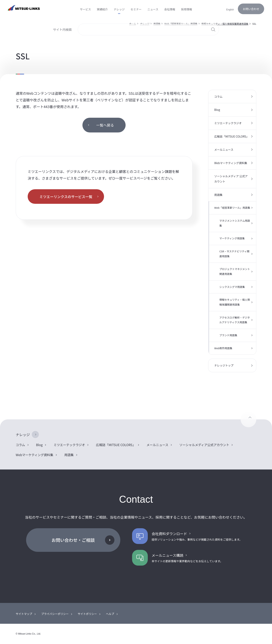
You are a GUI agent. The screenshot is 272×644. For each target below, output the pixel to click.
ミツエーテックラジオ (228, 123)
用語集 (218, 195)
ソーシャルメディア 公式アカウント (231, 179)
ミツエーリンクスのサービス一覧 (66, 197)
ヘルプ (110, 614)
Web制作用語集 (223, 348)
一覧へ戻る (105, 125)
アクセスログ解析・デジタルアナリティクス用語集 (235, 320)
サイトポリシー (87, 614)
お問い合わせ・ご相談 (73, 540)
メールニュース (224, 150)
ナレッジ (23, 435)
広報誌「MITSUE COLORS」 (232, 136)
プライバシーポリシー (55, 614)
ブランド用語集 (228, 335)
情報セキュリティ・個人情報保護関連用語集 (235, 302)
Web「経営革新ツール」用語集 (232, 208)
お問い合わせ (251, 9)
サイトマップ (24, 614)
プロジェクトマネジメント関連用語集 (235, 271)
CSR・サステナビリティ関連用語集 (234, 254)
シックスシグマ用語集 (232, 287)
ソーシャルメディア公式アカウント (204, 445)
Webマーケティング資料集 (231, 163)
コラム (218, 96)
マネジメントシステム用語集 (235, 223)
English (230, 10)
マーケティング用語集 (232, 238)
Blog (217, 110)
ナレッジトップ (224, 365)
